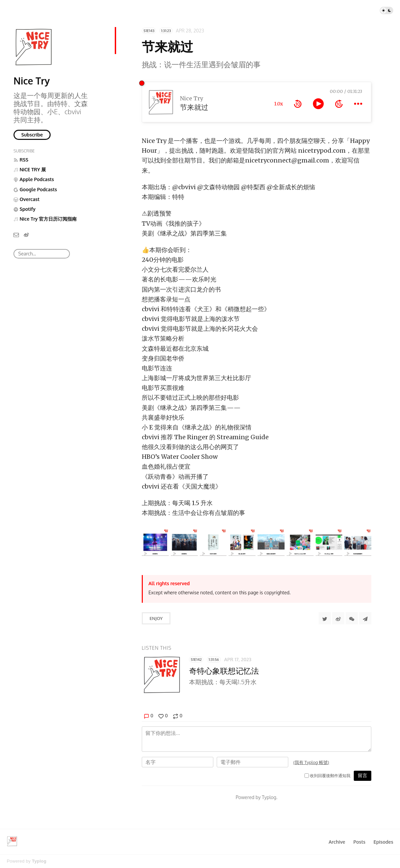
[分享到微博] (338, 618)
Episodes (384, 842)
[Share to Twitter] (325, 618)
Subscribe (32, 135)
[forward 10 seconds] (339, 104)
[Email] (16, 235)
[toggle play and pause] (318, 104)
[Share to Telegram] (365, 618)
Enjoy (156, 618)
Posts (359, 842)
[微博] (26, 235)
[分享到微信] (352, 618)
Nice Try (32, 81)
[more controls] (358, 104)
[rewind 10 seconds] (298, 104)
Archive (337, 842)
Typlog (39, 861)
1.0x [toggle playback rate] (278, 104)
